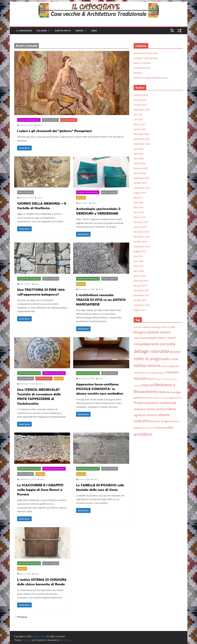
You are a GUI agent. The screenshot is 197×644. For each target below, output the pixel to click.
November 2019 (141, 178)
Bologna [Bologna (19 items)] (140, 332)
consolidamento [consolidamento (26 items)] (146, 344)
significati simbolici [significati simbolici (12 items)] (146, 415)
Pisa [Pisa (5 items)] (180, 398)
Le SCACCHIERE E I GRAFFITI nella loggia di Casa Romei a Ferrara (40, 490)
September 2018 (142, 246)
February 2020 (141, 168)
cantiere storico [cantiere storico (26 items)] (159, 332)
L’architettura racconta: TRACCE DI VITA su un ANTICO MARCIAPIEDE (101, 299)
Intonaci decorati (69, 120)
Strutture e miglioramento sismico (151, 78)
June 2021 (139, 119)
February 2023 (141, 95)
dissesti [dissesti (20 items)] (175, 352)
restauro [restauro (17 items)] (139, 409)
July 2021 (138, 115)
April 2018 (139, 271)
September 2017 (142, 305)
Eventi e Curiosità (50, 120)
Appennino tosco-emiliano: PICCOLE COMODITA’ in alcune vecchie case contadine (100, 389)
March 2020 (139, 163)
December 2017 (141, 290)
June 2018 (139, 261)
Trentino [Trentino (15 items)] (161, 428)
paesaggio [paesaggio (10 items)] (176, 392)
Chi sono (42, 31)
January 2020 (140, 173)
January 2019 (140, 227)
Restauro (81, 198)
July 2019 (138, 198)
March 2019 (139, 217)
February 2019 (141, 222)
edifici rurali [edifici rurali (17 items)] (170, 359)
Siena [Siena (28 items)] (171, 409)
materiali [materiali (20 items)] (147, 385)
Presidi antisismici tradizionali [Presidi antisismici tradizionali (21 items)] (155, 403)
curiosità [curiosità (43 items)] (168, 344)
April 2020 (139, 159)
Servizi (79, 31)
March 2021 (139, 124)
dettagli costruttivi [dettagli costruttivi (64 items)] (151, 351)
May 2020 (138, 154)
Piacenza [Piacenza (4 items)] (157, 398)
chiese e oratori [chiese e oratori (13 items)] (166, 338)
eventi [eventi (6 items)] (136, 373)
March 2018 (139, 276)
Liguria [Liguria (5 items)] (158, 379)
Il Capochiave (24, 31)
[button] (49, 31)
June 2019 (139, 202)
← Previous (21, 617)
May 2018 (138, 266)
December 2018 (141, 232)
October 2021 (140, 105)
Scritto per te (63, 31)
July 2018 (138, 256)
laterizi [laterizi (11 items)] (151, 379)
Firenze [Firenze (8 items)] (143, 373)
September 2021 (142, 110)
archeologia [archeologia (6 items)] (156, 327)
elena (39, 125)
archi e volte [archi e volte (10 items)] (168, 327)
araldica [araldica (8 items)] (146, 327)
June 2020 (139, 149)
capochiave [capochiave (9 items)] (140, 338)
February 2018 (141, 281)
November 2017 (141, 295)
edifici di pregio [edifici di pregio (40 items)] (148, 359)
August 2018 (140, 251)
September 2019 (142, 188)
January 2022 (140, 100)
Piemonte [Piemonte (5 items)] (164, 398)
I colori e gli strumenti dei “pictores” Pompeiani (54, 131)
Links (94, 31)
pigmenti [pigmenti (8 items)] (173, 398)
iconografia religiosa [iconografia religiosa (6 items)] (157, 373)
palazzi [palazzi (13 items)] (138, 397)
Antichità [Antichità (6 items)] (138, 327)
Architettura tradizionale (29, 279)
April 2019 (139, 212)
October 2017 (140, 300)
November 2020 (141, 139)
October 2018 (140, 242)
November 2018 (141, 237)
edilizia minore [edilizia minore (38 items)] (147, 366)
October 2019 (140, 183)
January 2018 (140, 286)
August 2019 (140, 193)
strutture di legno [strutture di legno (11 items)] (160, 421)
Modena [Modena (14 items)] (164, 392)
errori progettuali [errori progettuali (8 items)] (170, 366)
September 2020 (142, 144)
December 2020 (141, 134)
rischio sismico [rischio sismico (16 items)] (156, 409)
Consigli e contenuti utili (29, 120)
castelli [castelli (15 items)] (151, 338)
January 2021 (140, 129)
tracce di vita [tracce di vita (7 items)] (148, 428)
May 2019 (138, 207)
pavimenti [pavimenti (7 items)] (148, 398)
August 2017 (140, 310)
